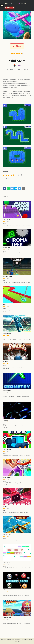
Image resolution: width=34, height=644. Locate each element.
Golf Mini (5, 304)
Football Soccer (7, 334)
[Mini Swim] (17, 25)
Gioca (17, 46)
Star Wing (5, 420)
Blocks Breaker (7, 449)
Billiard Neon (6, 590)
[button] (2, 5)
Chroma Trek (6, 247)
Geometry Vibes (7, 391)
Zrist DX (5, 507)
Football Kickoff (7, 618)
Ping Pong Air (6, 219)
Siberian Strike (7, 534)
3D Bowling (6, 361)
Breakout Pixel (7, 562)
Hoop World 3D (7, 477)
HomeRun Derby (7, 276)
